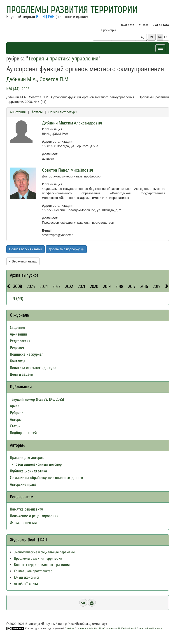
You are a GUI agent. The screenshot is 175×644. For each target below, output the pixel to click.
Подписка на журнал (27, 354)
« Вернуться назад (23, 261)
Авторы (37, 112)
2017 (132, 286)
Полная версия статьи (26, 249)
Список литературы (63, 112)
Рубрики (17, 413)
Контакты (17, 361)
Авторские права (23, 484)
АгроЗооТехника (26, 584)
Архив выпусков (24, 275)
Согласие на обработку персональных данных (47, 478)
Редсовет (17, 348)
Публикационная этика (28, 471)
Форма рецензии (23, 523)
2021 (82, 286)
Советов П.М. (55, 79)
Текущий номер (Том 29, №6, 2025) (37, 399)
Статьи (15, 426)
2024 (44, 286)
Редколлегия (20, 341)
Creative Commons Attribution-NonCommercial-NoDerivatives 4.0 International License (113, 628)
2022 (69, 286)
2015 (157, 286)
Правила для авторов (27, 458)
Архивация (18, 334)
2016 (144, 286)
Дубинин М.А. (22, 79)
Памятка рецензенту (26, 509)
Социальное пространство (33, 571)
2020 (94, 286)
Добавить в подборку (66, 249)
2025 (31, 286)
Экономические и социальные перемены (44, 552)
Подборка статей (23, 433)
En (166, 37)
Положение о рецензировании (34, 516)
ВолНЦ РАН (45, 17)
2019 (107, 286)
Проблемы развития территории (72, 10)
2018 (119, 286)
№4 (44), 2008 (18, 89)
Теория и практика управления (63, 59)
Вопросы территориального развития (42, 565)
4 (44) (18, 298)
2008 (18, 286)
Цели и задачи (22, 374)
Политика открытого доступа (33, 368)
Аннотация (18, 112)
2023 (56, 286)
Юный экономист (27, 577)
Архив (15, 406)
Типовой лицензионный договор (36, 464)
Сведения (17, 328)
